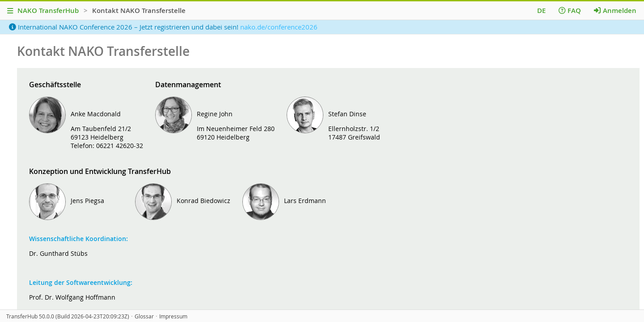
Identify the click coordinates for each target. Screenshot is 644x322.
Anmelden (615, 11)
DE (541, 11)
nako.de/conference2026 (279, 27)
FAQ (570, 11)
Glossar (144, 316)
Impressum (173, 316)
